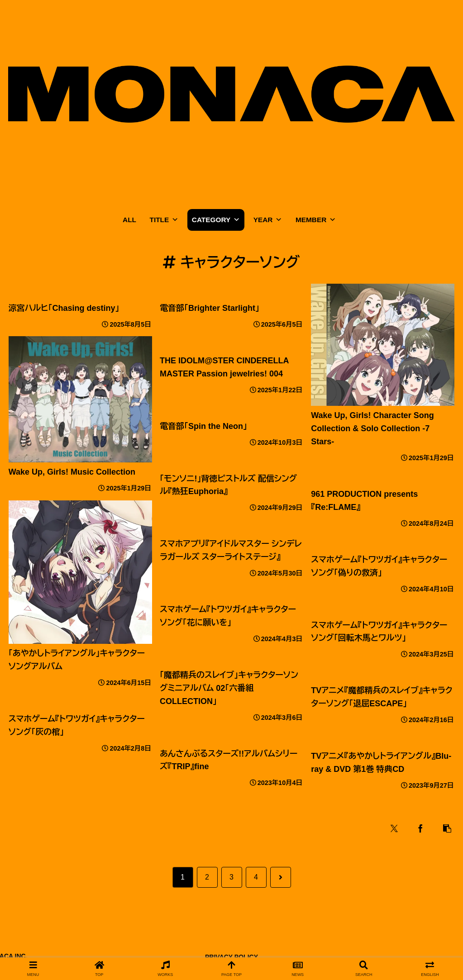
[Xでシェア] (395, 828)
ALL (129, 220)
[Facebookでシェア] (421, 828)
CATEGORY (216, 220)
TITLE (164, 220)
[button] (447, 828)
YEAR (268, 220)
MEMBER (316, 220)
